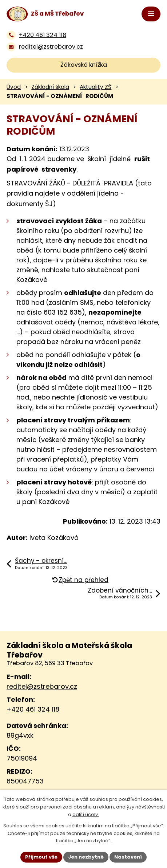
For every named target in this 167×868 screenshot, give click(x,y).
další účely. (86, 814)
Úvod (14, 87)
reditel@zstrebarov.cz (42, 686)
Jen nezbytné (86, 857)
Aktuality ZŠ (96, 87)
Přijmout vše (41, 857)
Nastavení (128, 857)
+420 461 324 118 (33, 709)
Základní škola (50, 87)
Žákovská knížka (84, 65)
